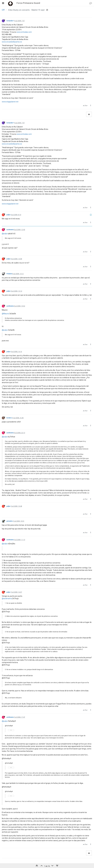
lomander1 (10, 21)
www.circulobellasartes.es (12, 42)
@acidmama (7, 599)
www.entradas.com (24, 32)
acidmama (10, 230)
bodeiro (9, 418)
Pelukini (9, 274)
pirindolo (10, 521)
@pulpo (5, 234)
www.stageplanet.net (10, 102)
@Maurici (5, 314)
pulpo (8, 215)
